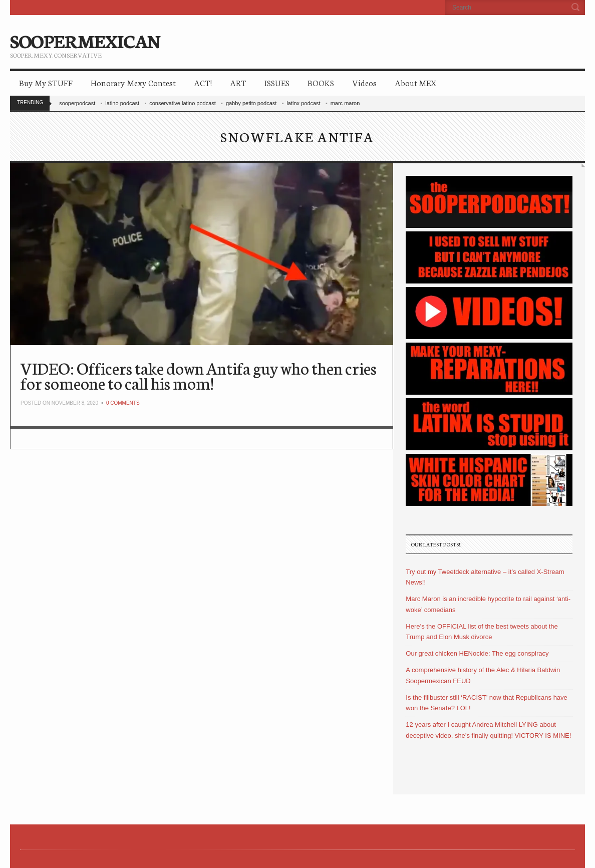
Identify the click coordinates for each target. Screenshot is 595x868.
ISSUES (277, 82)
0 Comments (123, 403)
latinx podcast (303, 103)
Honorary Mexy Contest (133, 82)
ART (238, 82)
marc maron (345, 103)
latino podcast (122, 103)
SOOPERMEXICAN (85, 40)
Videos (364, 82)
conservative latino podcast (183, 103)
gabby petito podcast (251, 103)
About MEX (415, 82)
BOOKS (321, 82)
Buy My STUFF (46, 82)
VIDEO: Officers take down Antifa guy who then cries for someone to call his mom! (199, 375)
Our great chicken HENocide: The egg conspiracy (477, 653)
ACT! (203, 82)
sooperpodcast (77, 103)
